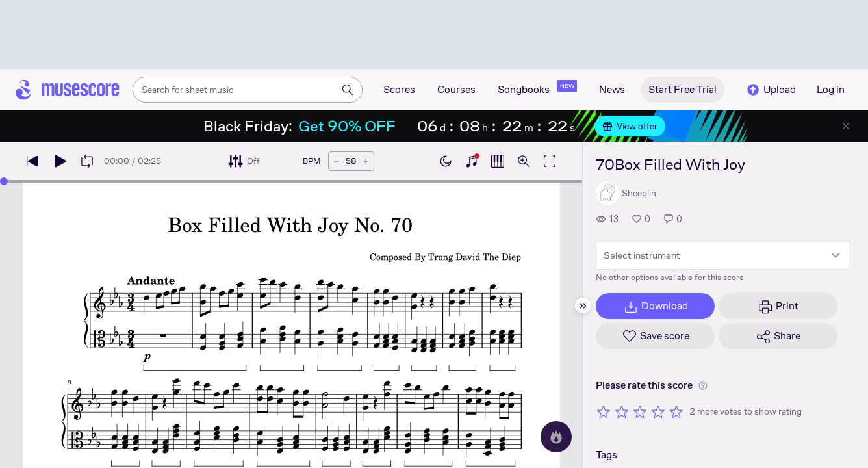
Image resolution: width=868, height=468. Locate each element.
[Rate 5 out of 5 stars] (676, 411)
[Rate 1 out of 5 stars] (604, 411)
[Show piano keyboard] (472, 161)
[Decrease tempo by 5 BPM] (337, 161)
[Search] (348, 90)
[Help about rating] (703, 385)
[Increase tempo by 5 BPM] (366, 161)
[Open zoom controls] (524, 161)
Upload (771, 90)
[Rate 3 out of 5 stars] (640, 411)
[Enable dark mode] (446, 161)
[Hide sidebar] (583, 305)
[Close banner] (846, 126)
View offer (630, 126)
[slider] (4, 181)
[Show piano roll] (498, 161)
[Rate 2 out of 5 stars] (622, 411)
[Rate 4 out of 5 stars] (658, 411)
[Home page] (68, 90)
